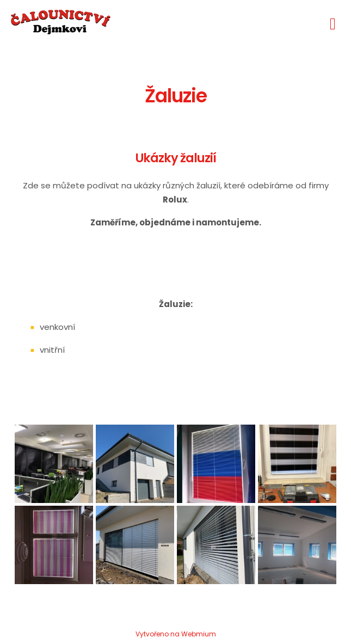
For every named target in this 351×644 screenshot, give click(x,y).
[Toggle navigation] (333, 22)
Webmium (199, 634)
